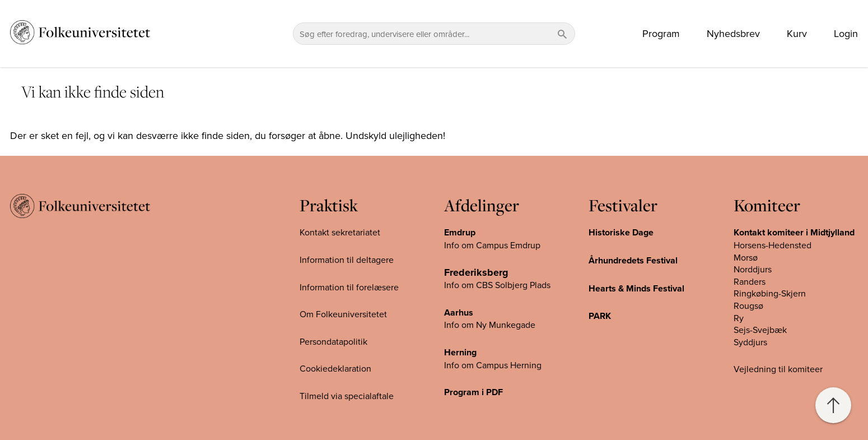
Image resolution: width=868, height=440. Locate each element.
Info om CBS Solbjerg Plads (497, 285)
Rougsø (748, 305)
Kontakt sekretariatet (340, 232)
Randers (750, 281)
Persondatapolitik (333, 341)
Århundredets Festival (633, 260)
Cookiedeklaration (335, 368)
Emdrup (460, 232)
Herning (460, 352)
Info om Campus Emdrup (492, 245)
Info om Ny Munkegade (490, 325)
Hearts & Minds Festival (636, 288)
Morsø (746, 257)
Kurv (797, 34)
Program (661, 34)
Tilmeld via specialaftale (347, 396)
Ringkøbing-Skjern (770, 293)
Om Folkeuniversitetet (343, 314)
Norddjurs (753, 269)
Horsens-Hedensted (773, 245)
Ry (739, 318)
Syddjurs (750, 342)
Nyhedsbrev (733, 34)
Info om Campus (477, 365)
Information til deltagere (347, 260)
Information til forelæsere (349, 287)
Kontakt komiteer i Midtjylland (794, 232)
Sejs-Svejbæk (760, 330)
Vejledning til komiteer (778, 369)
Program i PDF (473, 392)
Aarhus (459, 312)
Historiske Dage (621, 232)
